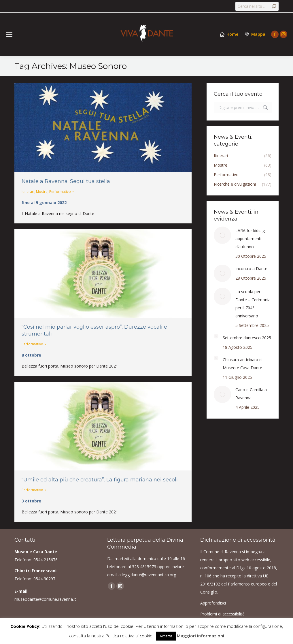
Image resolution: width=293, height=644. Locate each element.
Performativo (60, 192)
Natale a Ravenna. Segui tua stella (66, 181)
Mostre (42, 192)
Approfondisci (213, 603)
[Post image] (222, 235)
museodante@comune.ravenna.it (45, 599)
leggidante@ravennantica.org (149, 575)
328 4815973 (144, 567)
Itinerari (28, 192)
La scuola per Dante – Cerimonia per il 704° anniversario (253, 304)
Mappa (258, 34)
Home (232, 34)
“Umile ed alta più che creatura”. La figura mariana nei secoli (100, 480)
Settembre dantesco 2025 (247, 338)
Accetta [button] (166, 636)
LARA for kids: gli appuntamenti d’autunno (251, 239)
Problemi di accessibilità (222, 614)
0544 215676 (46, 560)
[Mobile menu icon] (9, 34)
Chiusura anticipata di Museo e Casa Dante (243, 364)
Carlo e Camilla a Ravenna (251, 394)
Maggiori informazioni (201, 636)
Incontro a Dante (251, 269)
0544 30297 (44, 579)
